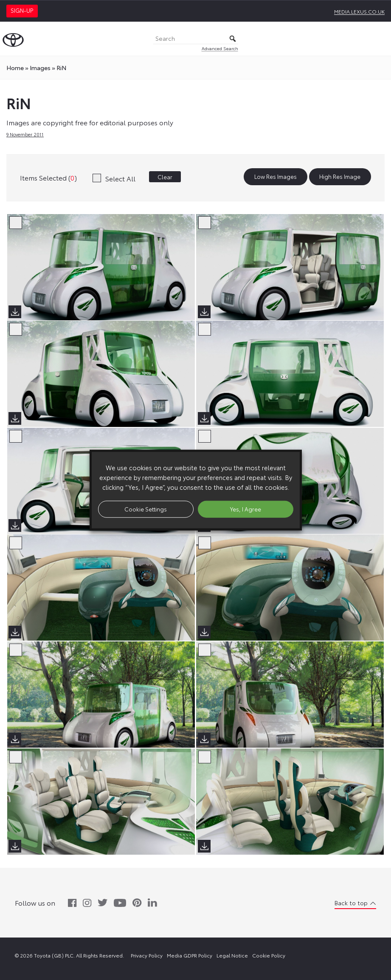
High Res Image (340, 177)
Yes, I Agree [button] (246, 509)
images (40, 68)
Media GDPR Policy (190, 955)
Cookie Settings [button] (146, 509)
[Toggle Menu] (380, 39)
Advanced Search (220, 48)
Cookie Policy (269, 955)
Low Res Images (276, 177)
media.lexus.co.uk (359, 11)
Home (15, 68)
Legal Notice (232, 955)
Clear (165, 177)
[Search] (196, 39)
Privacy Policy (147, 955)
